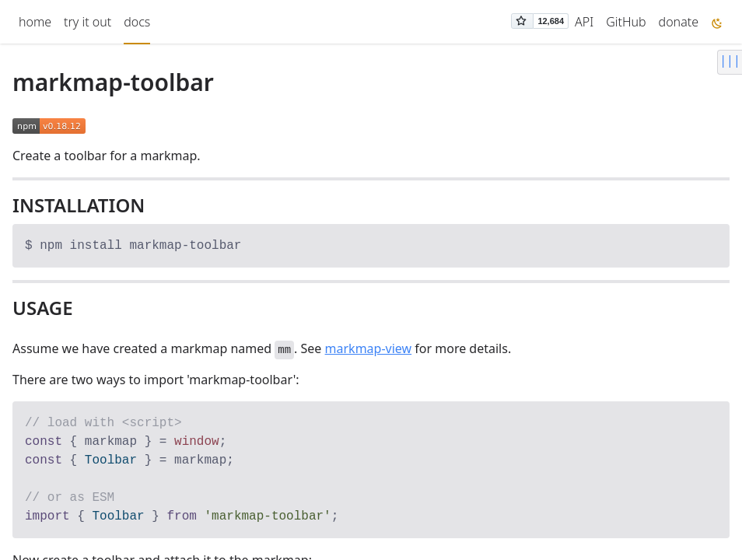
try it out (87, 22)
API (584, 22)
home (35, 22)
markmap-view (369, 348)
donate (679, 22)
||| (730, 60)
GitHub (626, 22)
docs (137, 22)
